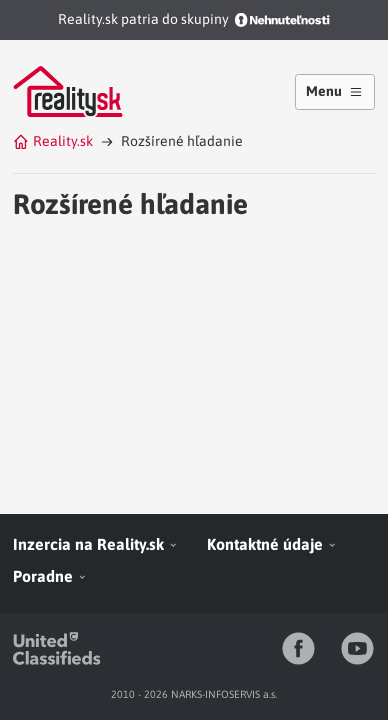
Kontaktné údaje (272, 544)
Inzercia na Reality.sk (96, 544)
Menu (334, 91)
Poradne (50, 576)
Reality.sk (53, 141)
